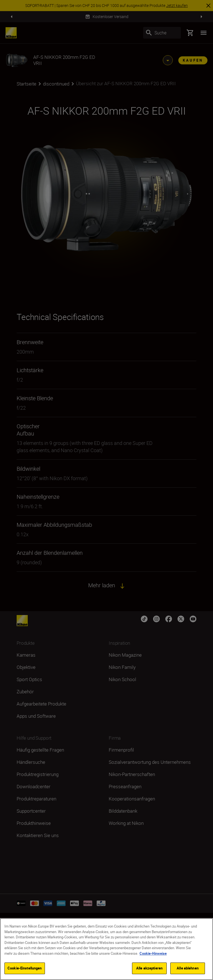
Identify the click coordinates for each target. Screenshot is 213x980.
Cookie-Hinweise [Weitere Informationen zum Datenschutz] (153, 953)
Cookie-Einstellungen (25, 968)
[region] (106, 949)
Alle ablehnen (188, 968)
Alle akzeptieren (149, 968)
